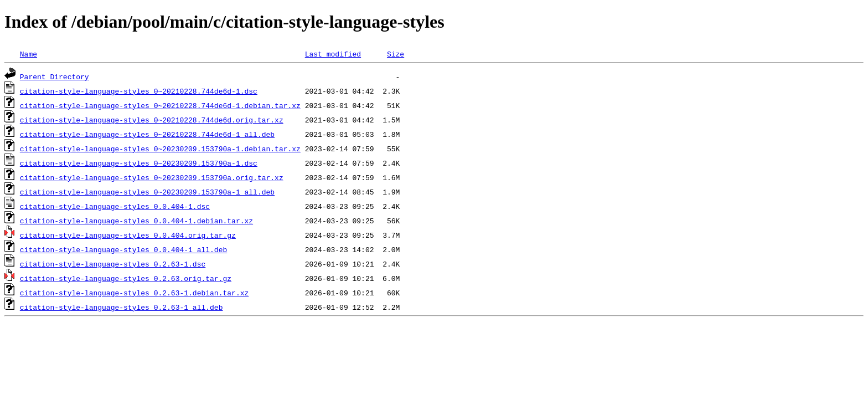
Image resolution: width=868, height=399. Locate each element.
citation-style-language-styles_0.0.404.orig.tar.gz (128, 235)
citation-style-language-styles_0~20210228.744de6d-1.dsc (139, 91)
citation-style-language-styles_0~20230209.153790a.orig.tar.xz (152, 177)
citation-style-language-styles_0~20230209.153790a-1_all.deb (147, 192)
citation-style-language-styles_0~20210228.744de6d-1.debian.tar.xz (160, 105)
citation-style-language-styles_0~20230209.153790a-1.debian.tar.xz (160, 149)
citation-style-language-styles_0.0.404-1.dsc (115, 206)
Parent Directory (55, 76)
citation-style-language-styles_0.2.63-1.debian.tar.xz (134, 293)
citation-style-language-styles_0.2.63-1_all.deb (122, 307)
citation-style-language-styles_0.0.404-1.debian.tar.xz (136, 221)
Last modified (333, 54)
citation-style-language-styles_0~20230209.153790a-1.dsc (139, 163)
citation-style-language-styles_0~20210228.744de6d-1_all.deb (147, 134)
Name (29, 54)
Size (396, 54)
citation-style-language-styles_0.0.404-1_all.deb (123, 249)
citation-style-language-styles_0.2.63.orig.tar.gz (126, 278)
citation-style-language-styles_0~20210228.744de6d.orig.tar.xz (152, 120)
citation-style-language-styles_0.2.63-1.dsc (113, 264)
